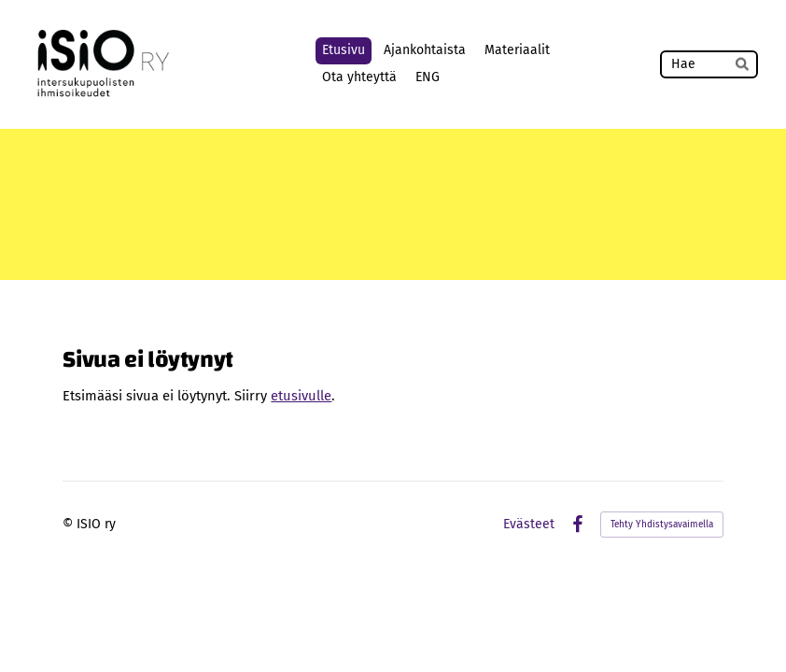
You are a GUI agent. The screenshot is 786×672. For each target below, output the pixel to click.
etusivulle (301, 396)
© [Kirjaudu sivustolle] (70, 524)
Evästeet (529, 525)
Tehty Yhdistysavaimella (662, 525)
